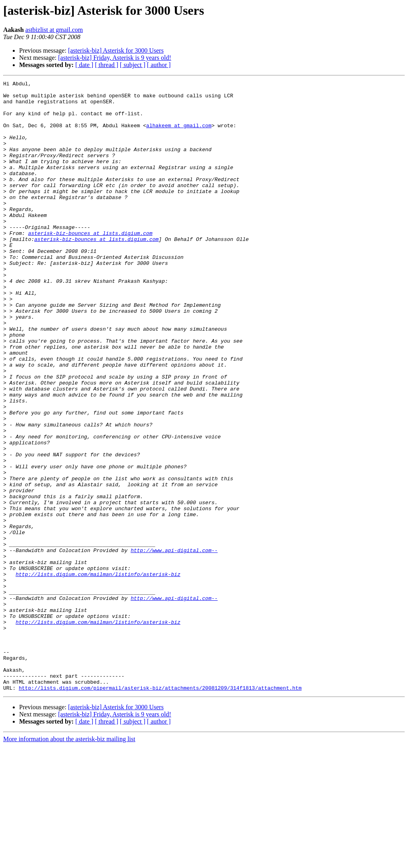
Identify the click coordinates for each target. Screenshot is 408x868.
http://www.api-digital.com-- (174, 645)
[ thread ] (107, 65)
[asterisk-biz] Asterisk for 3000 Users (116, 50)
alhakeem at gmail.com (179, 135)
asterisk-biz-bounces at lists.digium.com (90, 264)
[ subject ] (133, 65)
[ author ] (159, 65)
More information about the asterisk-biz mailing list (69, 861)
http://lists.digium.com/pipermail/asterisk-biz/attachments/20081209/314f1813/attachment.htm (160, 810)
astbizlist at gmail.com (54, 30)
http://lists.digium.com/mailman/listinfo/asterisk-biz (98, 673)
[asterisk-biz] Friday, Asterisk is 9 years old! (115, 58)
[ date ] (84, 65)
